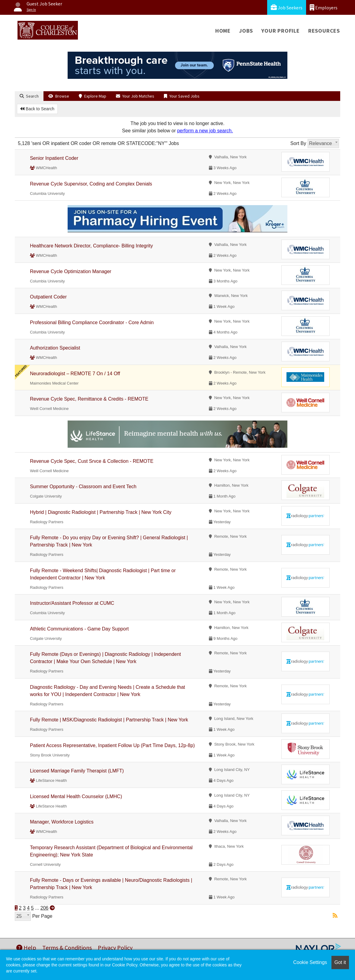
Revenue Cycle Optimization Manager (70, 271)
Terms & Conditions (67, 948)
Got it (340, 962)
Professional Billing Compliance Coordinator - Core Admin (92, 322)
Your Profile (281, 31)
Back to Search (37, 109)
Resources (324, 31)
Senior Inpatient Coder (54, 158)
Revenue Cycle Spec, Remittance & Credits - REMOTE (89, 399)
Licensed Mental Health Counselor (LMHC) (76, 796)
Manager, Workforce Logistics (62, 822)
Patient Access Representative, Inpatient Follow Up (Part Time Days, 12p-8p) (112, 745)
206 (45, 908)
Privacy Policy (115, 948)
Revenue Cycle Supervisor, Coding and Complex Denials (91, 184)
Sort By (298, 143)
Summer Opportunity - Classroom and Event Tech (83, 487)
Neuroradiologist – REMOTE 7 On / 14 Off (75, 374)
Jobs (246, 31)
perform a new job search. (205, 131)
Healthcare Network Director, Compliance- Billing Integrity (91, 246)
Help (26, 948)
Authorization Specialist (55, 348)
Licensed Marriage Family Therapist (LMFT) (77, 771)
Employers (324, 7)
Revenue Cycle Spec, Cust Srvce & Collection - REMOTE (92, 461)
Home (223, 31)
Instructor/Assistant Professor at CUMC (72, 603)
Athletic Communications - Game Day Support (79, 629)
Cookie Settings (310, 962)
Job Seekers (287, 7)
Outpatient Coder (48, 297)
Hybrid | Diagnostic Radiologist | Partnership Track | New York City (101, 512)
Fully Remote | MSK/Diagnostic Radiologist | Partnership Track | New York (109, 720)
